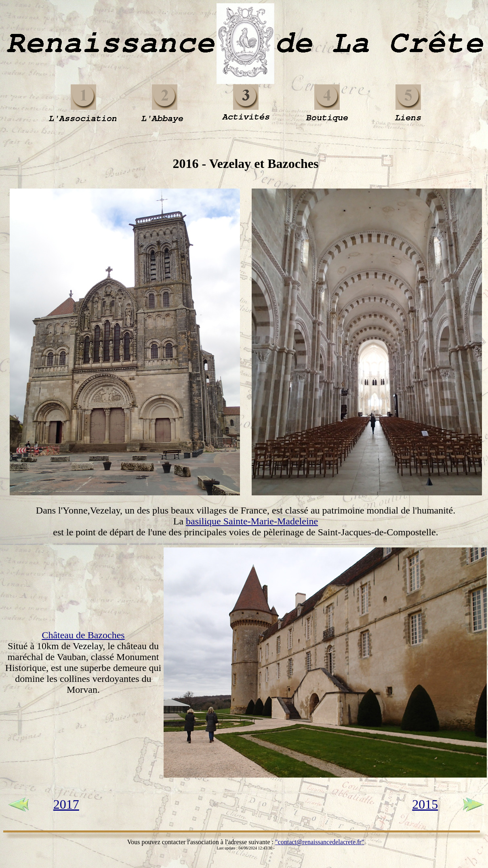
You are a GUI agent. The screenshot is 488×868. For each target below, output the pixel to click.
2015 (425, 804)
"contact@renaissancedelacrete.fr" (320, 842)
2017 (66, 804)
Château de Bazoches (83, 635)
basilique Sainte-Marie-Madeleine (252, 521)
